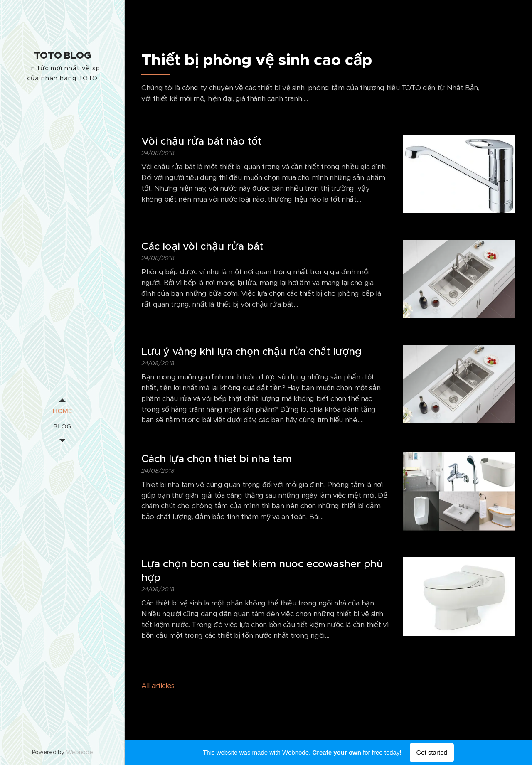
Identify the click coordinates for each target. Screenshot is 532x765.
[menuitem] (62, 411)
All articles (158, 686)
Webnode (80, 752)
